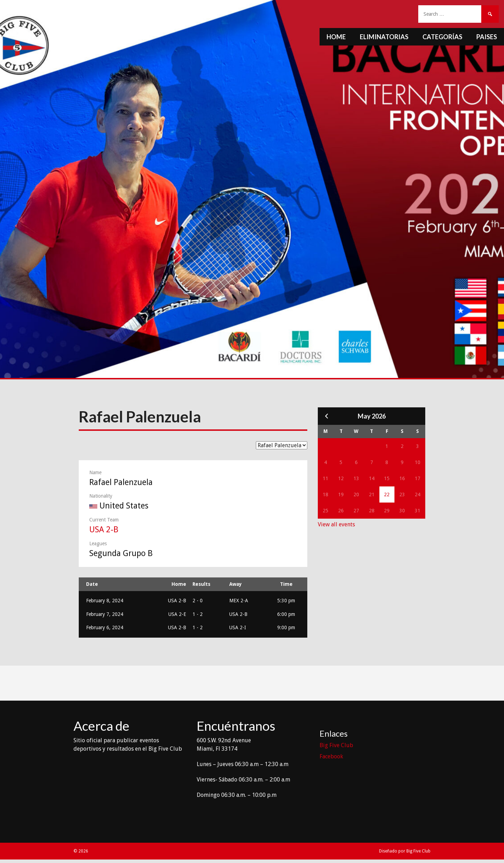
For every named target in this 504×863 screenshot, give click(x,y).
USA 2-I (238, 627)
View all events (336, 524)
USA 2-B (104, 530)
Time (286, 584)
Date (92, 584)
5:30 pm (286, 601)
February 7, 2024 (105, 614)
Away (236, 584)
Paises (487, 37)
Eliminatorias (384, 37)
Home (336, 37)
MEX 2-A (239, 601)
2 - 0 (198, 601)
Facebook (331, 756)
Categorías (442, 37)
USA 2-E (177, 614)
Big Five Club (336, 745)
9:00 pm (286, 627)
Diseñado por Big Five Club (405, 851)
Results (201, 584)
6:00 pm (286, 614)
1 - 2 (198, 614)
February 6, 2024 (105, 627)
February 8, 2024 (105, 601)
